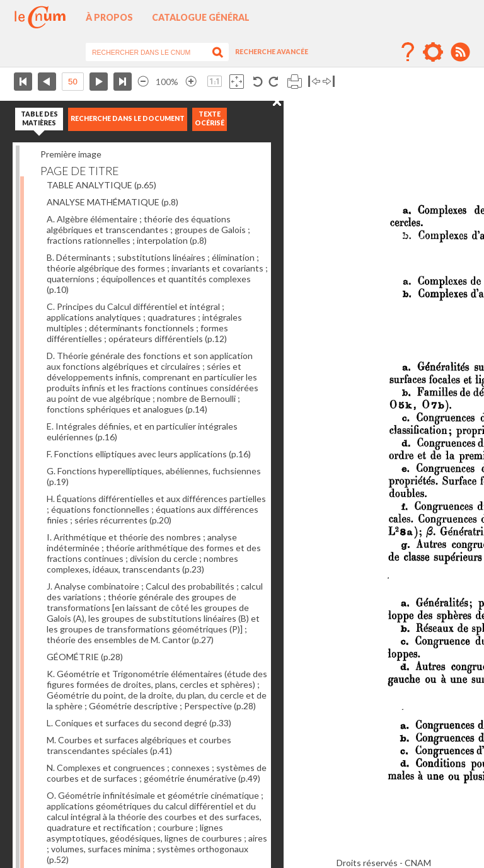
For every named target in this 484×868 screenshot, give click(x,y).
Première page (23, 82)
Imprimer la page (295, 82)
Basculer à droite (329, 82)
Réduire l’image (143, 82)
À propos (109, 17)
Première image (71, 154)
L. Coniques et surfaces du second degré (139, 723)
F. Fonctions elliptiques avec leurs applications (149, 454)
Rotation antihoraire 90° (258, 82)
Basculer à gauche (314, 82)
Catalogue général (201, 17)
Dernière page (123, 82)
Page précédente (47, 82)
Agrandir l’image (191, 82)
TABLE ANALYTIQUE (101, 185)
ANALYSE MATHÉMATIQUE (112, 202)
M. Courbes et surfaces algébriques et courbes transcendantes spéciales (139, 745)
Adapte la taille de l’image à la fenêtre (237, 82)
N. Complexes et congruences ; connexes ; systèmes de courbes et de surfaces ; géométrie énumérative (157, 773)
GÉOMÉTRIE (85, 657)
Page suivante (99, 82)
